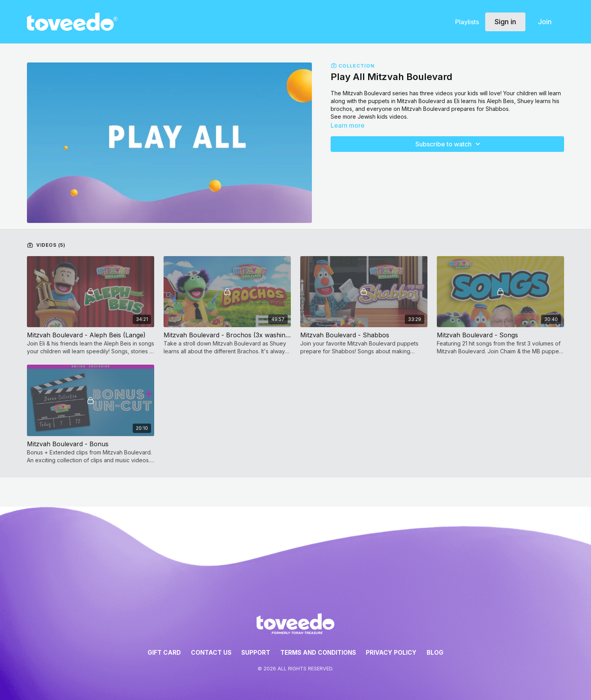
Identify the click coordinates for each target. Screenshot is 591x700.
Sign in (505, 22)
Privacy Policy (391, 653)
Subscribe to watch (449, 144)
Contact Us (211, 653)
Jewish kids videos (382, 117)
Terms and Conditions (318, 653)
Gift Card (164, 653)
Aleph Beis (500, 101)
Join (545, 22)
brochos (341, 109)
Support (256, 653)
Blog (435, 653)
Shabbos (497, 109)
